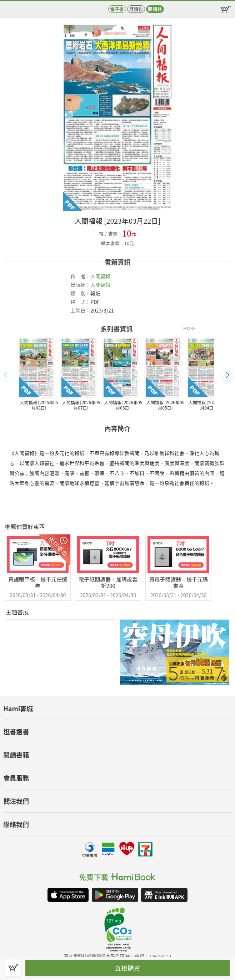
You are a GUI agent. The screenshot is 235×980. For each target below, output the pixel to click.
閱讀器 (155, 9)
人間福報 (100, 276)
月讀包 (136, 9)
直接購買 (127, 968)
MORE (190, 328)
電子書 (117, 9)
